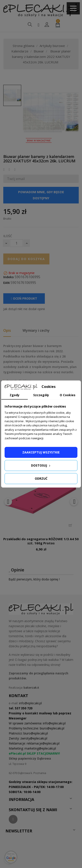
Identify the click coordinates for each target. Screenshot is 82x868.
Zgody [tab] (15, 395)
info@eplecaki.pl (30, 703)
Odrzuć (41, 478)
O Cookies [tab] (68, 395)
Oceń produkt (24, 298)
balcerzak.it (31, 687)
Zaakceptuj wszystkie (41, 452)
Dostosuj (41, 465)
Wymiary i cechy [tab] (36, 330)
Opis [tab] (7, 330)
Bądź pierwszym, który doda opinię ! (34, 579)
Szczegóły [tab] (41, 395)
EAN (6, 283)
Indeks (9, 277)
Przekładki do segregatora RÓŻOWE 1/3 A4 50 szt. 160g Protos (41, 541)
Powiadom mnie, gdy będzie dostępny (41, 195)
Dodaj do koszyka (26, 259)
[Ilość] (16, 243)
